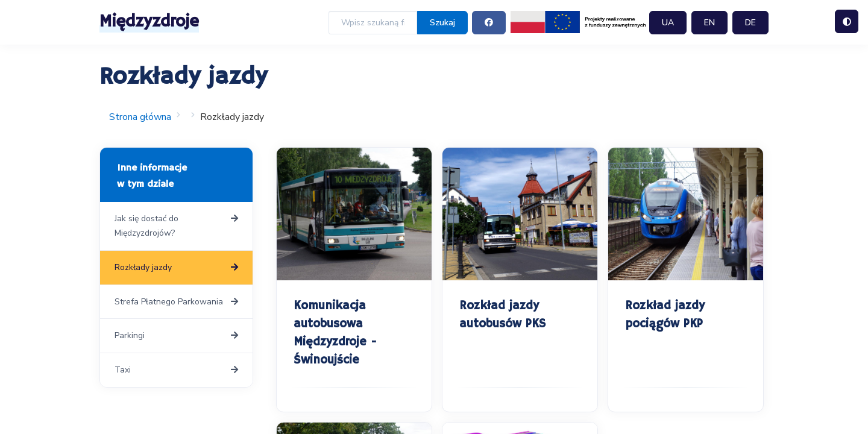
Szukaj (442, 23)
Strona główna (140, 117)
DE (750, 23)
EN (709, 23)
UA (668, 23)
